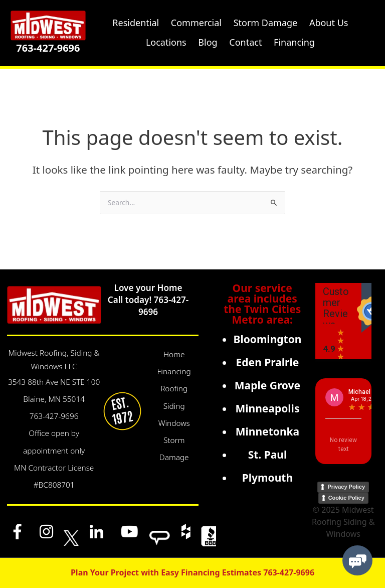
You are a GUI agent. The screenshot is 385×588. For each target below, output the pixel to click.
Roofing (174, 389)
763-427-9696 (48, 48)
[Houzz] (185, 531)
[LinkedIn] (96, 531)
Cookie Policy (346, 498)
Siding (174, 406)
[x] (71, 531)
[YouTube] (130, 531)
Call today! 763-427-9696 (148, 306)
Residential (136, 23)
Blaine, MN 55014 (54, 399)
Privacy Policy (346, 487)
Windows (174, 423)
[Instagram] (46, 531)
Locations (166, 42)
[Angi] (160, 531)
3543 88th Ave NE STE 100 (54, 382)
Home (174, 354)
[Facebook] (18, 531)
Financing (174, 372)
